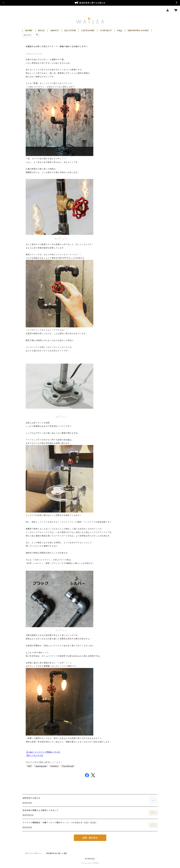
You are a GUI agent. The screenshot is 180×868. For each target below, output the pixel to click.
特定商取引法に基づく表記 (57, 853)
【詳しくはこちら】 (35, 755)
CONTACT (106, 31)
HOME (29, 31)
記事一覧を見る (90, 838)
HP (30, 766)
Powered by (90, 863)
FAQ (120, 31)
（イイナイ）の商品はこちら (46, 752)
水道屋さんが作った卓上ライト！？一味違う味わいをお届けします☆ (57, 46)
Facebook (68, 766)
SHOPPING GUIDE (138, 31)
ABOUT (55, 31)
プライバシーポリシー (33, 853)
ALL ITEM (70, 31)
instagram (41, 766)
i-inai (30, 752)
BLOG (42, 31)
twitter (54, 766)
